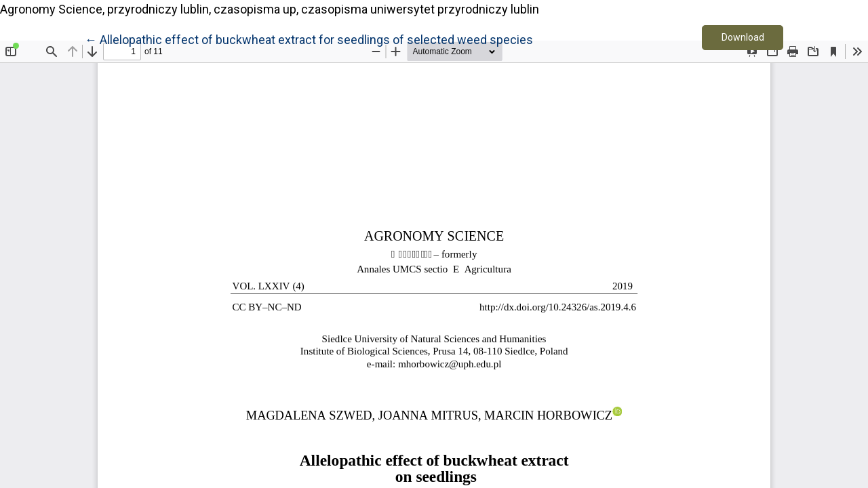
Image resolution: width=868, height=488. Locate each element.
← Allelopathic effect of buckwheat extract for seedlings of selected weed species (309, 39)
